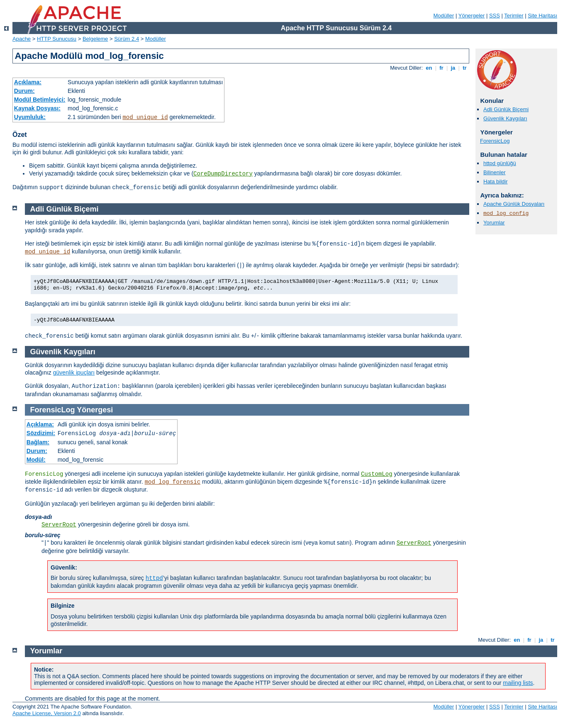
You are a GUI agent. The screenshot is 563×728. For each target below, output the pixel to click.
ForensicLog (495, 141)
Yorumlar (494, 223)
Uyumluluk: (30, 117)
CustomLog (377, 474)
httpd (154, 578)
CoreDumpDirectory (223, 174)
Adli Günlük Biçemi (506, 109)
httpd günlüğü (500, 163)
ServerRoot (59, 525)
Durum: (24, 91)
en (429, 68)
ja (453, 68)
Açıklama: (28, 82)
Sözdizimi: (41, 433)
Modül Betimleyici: (40, 100)
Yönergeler (472, 16)
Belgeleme (95, 39)
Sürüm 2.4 (127, 39)
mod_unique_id (145, 117)
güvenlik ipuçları (74, 373)
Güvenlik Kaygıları (505, 118)
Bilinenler (494, 172)
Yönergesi (95, 410)
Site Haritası (542, 16)
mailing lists (518, 683)
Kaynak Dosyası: (37, 108)
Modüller (444, 16)
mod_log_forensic (173, 482)
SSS (495, 16)
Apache (22, 39)
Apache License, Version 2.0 (47, 713)
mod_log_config (506, 213)
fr (442, 68)
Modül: (36, 460)
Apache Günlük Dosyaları (514, 204)
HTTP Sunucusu (57, 39)
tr (465, 68)
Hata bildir (496, 181)
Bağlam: (38, 442)
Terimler (514, 16)
